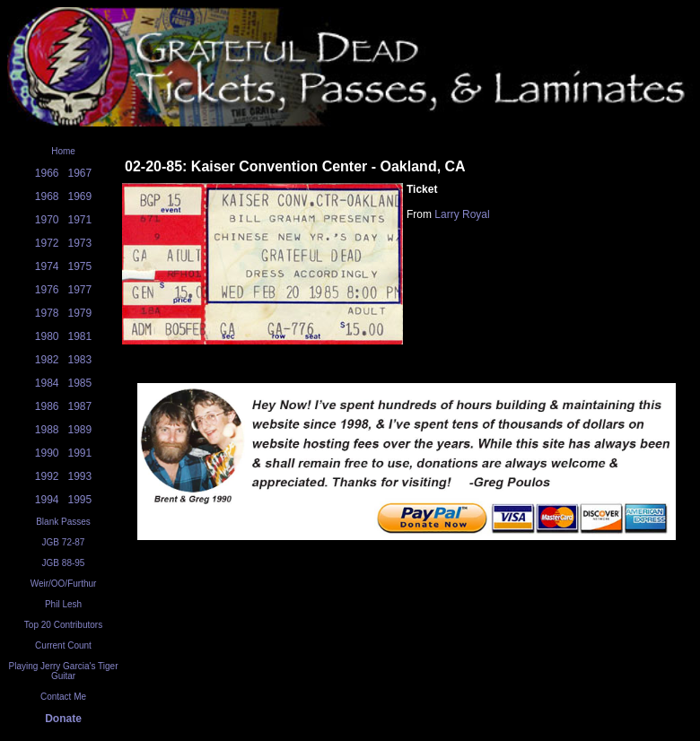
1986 (47, 406)
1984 (47, 383)
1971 (80, 220)
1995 (80, 500)
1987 (80, 406)
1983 (80, 360)
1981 (80, 336)
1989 (80, 430)
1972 (47, 243)
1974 (47, 266)
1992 (47, 476)
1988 (47, 430)
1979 (80, 313)
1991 (80, 453)
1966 (47, 173)
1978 (47, 313)
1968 (47, 196)
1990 (47, 453)
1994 (47, 500)
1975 (80, 266)
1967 (80, 173)
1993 (80, 476)
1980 (47, 336)
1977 (80, 290)
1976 (47, 290)
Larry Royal (462, 214)
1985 (80, 383)
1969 (80, 196)
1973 (80, 243)
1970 (47, 220)
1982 (47, 360)
